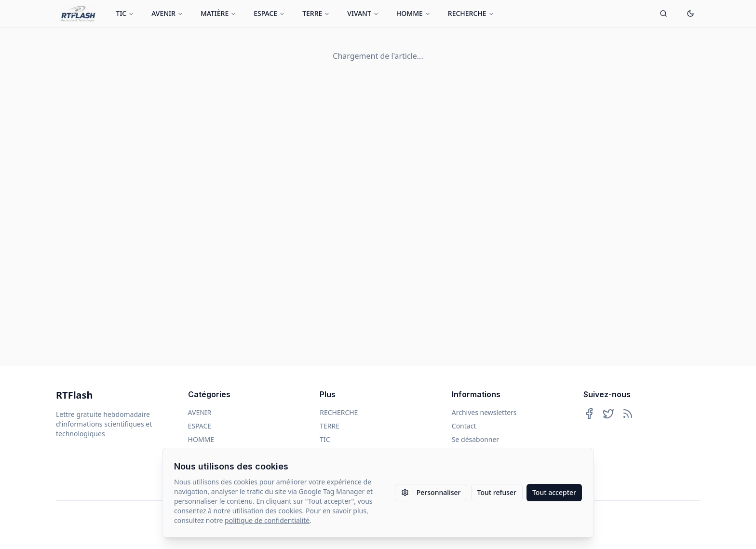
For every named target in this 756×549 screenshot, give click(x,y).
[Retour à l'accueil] (78, 13)
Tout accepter (554, 492)
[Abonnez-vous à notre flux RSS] (628, 414)
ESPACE (269, 13)
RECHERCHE (471, 13)
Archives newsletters (484, 412)
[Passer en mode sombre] (690, 13)
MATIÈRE (218, 13)
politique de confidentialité (267, 520)
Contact (464, 426)
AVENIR (167, 13)
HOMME (413, 13)
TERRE (316, 13)
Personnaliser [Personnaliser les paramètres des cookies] (431, 492)
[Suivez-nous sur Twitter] (608, 414)
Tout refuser (497, 492)
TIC (125, 13)
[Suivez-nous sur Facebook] (589, 414)
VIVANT (363, 13)
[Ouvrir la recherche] (663, 13)
